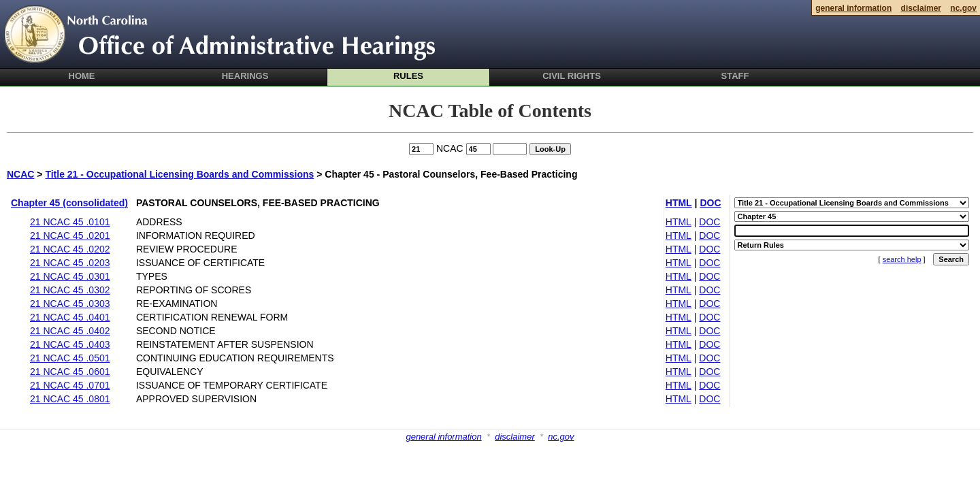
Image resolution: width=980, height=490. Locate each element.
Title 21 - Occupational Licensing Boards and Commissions (179, 174)
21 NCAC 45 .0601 (70, 372)
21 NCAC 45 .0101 (70, 222)
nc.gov (561, 437)
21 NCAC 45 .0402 (70, 331)
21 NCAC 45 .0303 (70, 304)
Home (82, 76)
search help (902, 259)
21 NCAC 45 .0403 (70, 344)
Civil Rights (572, 76)
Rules (408, 76)
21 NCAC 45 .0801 (70, 399)
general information (443, 437)
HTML (679, 203)
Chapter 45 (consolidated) (69, 203)
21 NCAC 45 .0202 (70, 249)
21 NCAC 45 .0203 (70, 263)
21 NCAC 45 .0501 (70, 358)
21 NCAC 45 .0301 (70, 276)
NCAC (20, 174)
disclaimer (515, 437)
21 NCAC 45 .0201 (70, 235)
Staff (735, 76)
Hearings (245, 76)
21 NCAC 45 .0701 (70, 385)
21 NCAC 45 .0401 (70, 317)
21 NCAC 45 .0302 (70, 290)
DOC (710, 203)
